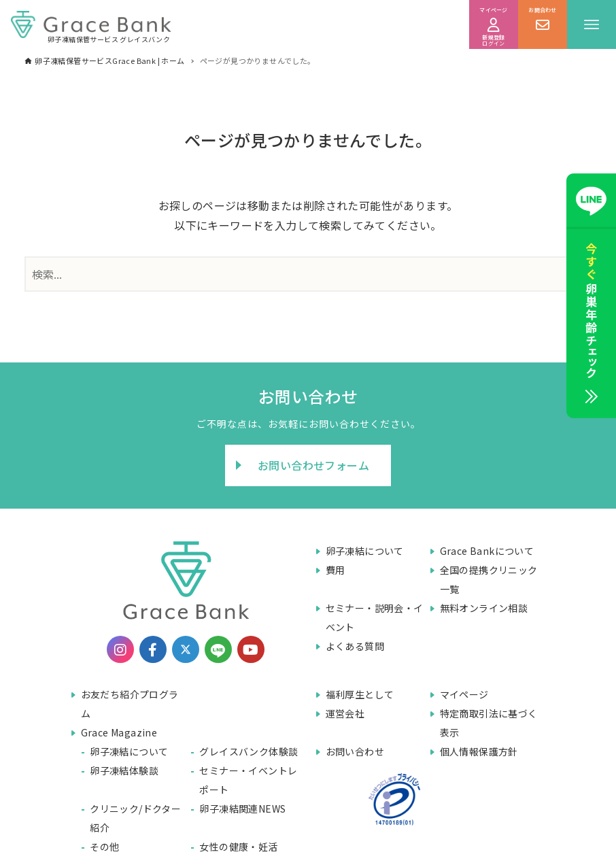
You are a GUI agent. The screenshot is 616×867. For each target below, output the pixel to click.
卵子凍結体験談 (124, 770)
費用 (336, 570)
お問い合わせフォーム (313, 465)
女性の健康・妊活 (238, 847)
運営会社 (345, 713)
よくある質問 (355, 646)
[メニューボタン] (592, 24)
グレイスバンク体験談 (249, 751)
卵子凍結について (365, 551)
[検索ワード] (308, 274)
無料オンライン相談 (484, 608)
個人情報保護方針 (479, 751)
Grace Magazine (119, 732)
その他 (104, 847)
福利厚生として (360, 694)
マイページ (464, 694)
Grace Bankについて (487, 551)
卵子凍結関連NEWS (242, 809)
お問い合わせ (355, 751)
